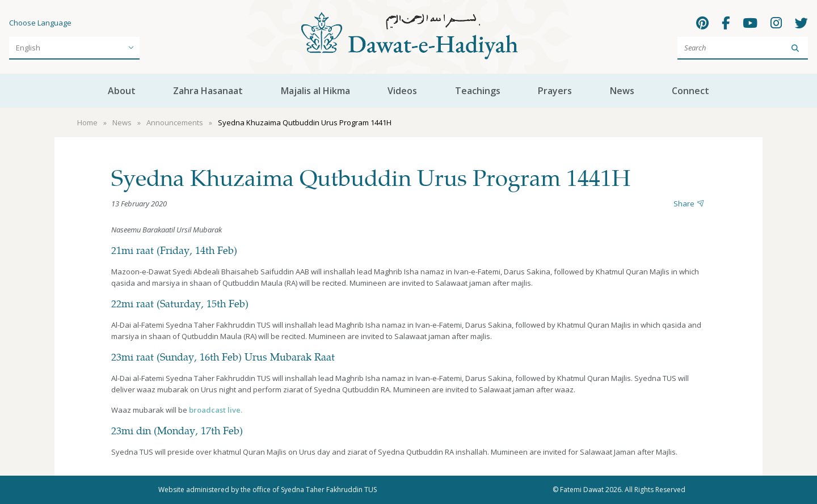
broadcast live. (216, 410)
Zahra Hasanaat (208, 91)
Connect (690, 91)
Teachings (478, 91)
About (122, 91)
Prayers (555, 91)
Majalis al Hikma (315, 91)
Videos (402, 91)
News (622, 91)
